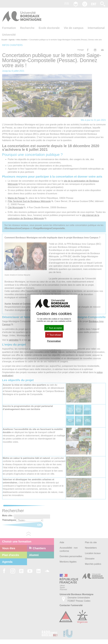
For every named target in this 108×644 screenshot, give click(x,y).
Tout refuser (54, 335)
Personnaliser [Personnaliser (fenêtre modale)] (54, 341)
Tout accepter (54, 328)
